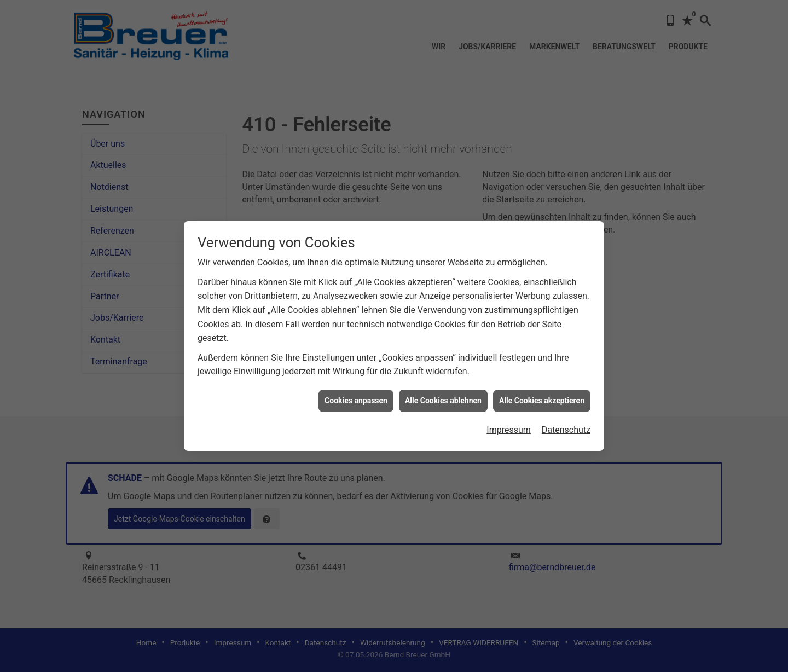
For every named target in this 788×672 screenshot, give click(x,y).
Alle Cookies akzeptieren (542, 393)
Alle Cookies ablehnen (443, 393)
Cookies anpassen (356, 393)
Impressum (509, 423)
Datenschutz (566, 423)
